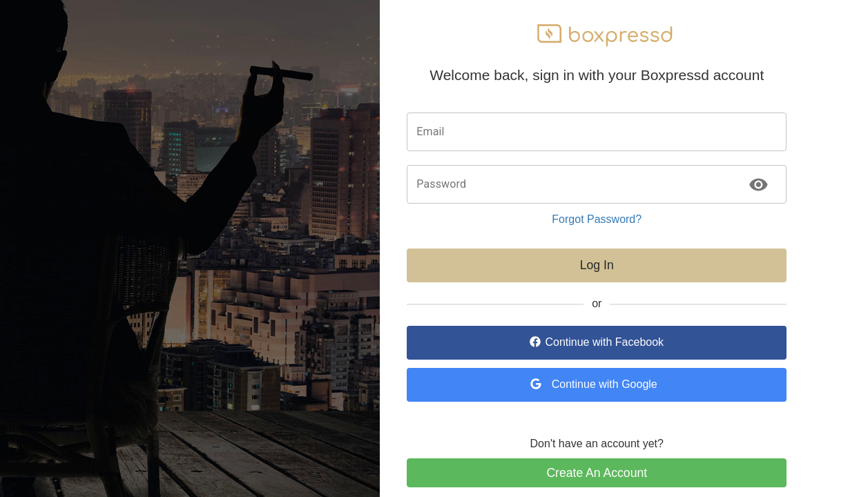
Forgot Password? (597, 219)
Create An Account (597, 473)
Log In (597, 265)
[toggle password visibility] (759, 185)
